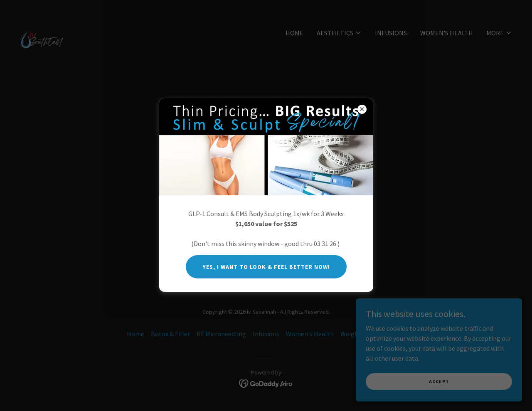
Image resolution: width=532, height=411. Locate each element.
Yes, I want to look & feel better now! (266, 267)
